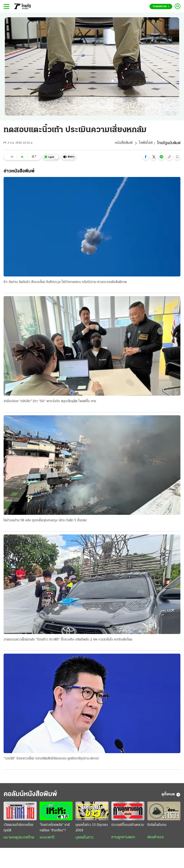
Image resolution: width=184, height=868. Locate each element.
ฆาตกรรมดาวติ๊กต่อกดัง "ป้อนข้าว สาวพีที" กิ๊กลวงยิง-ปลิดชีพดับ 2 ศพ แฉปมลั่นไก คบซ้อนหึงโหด (68, 640)
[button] (146, 157)
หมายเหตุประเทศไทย (19, 838)
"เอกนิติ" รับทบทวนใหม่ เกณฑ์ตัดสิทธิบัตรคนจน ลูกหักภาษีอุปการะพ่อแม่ (51, 759)
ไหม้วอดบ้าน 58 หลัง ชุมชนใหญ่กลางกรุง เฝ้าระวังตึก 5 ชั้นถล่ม (45, 520)
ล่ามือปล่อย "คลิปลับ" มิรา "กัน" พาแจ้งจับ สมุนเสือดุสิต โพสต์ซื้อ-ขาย (50, 401)
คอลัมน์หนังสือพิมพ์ (32, 795)
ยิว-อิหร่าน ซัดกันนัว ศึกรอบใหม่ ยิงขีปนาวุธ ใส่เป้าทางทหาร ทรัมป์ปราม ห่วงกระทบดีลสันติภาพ (65, 282)
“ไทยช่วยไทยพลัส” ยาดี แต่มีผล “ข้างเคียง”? (55, 828)
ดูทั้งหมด (171, 795)
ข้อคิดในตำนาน (157, 825)
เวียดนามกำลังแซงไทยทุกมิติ (18, 828)
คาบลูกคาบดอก (123, 838)
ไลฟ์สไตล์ (146, 143)
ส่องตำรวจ (155, 838)
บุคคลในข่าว (84, 838)
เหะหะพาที (47, 838)
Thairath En (161, 7)
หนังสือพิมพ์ (124, 143)
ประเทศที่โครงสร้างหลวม (128, 825)
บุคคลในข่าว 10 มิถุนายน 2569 (92, 828)
